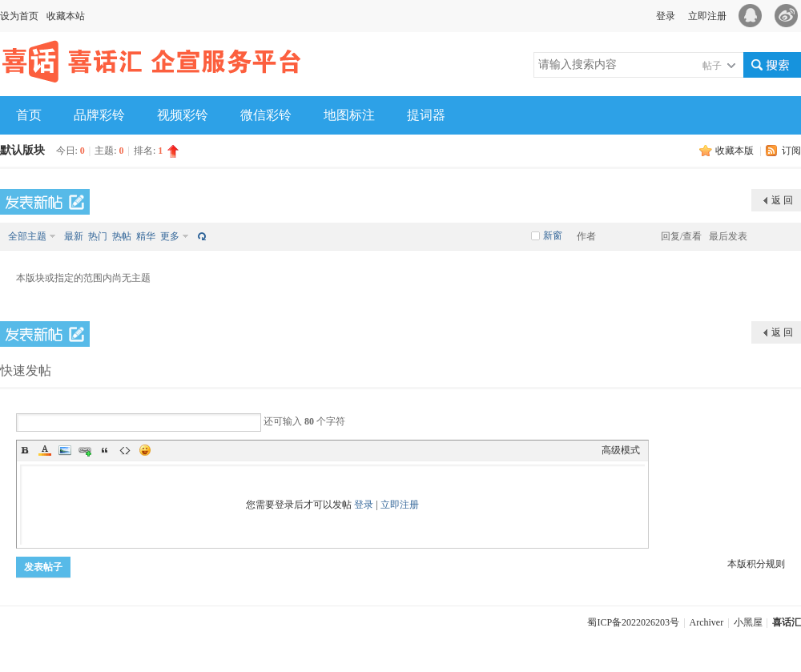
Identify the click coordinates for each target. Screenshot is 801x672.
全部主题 (27, 236)
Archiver (707, 622)
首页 (29, 115)
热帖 (122, 236)
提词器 (426, 115)
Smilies (145, 450)
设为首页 (19, 16)
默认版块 (22, 150)
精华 (146, 236)
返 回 (782, 200)
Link (85, 450)
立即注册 (707, 16)
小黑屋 (748, 622)
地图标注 (349, 115)
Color (45, 450)
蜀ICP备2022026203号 (633, 622)
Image (65, 450)
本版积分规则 (756, 564)
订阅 (791, 151)
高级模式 (621, 450)
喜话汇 (787, 622)
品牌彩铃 (99, 115)
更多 (170, 236)
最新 (74, 236)
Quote (105, 450)
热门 (98, 236)
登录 (666, 16)
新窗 (553, 235)
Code (125, 450)
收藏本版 (736, 151)
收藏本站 (66, 16)
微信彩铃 (266, 115)
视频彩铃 (183, 115)
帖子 (712, 66)
